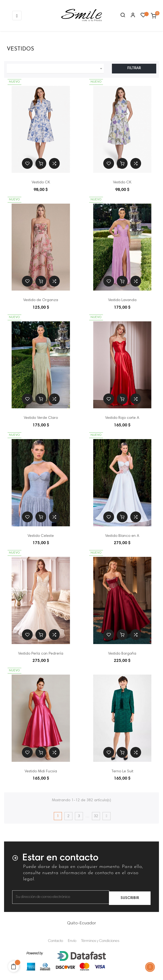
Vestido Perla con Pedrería (41, 654)
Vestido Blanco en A (122, 536)
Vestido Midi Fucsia (41, 772)
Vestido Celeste (41, 536)
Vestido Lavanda (122, 300)
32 (96, 816)
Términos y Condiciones (100, 941)
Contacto (56, 941)
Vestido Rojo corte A (122, 418)
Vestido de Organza (41, 300)
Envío (72, 941)
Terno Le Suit (122, 772)
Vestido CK (41, 183)
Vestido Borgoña (122, 654)
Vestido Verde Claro (41, 418)
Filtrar (134, 68)
